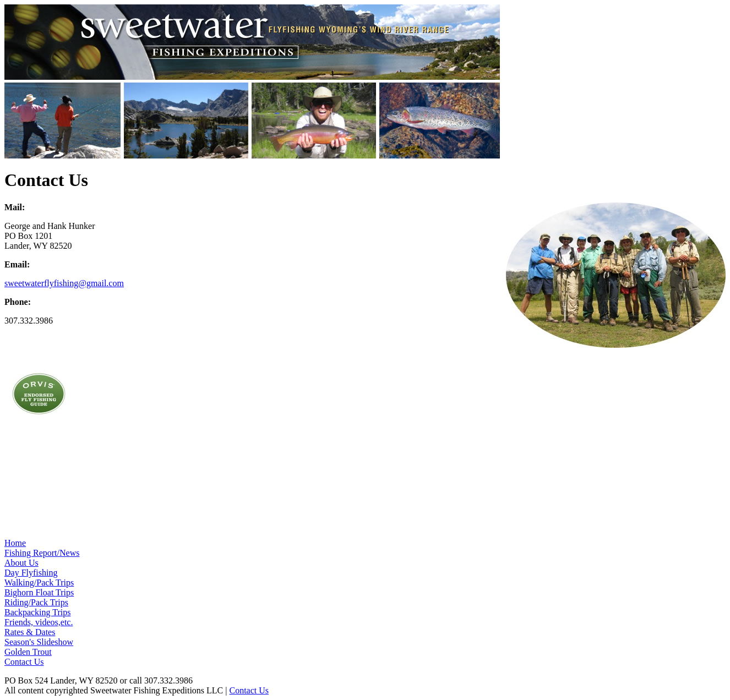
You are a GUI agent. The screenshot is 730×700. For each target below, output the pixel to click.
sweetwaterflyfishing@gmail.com (64, 283)
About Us (21, 563)
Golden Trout (28, 652)
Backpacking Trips (37, 612)
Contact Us (24, 662)
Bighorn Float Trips (39, 592)
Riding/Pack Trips (36, 602)
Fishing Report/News (42, 553)
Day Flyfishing (31, 573)
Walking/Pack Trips (39, 583)
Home (15, 543)
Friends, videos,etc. (39, 622)
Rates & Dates (30, 632)
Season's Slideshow (39, 642)
